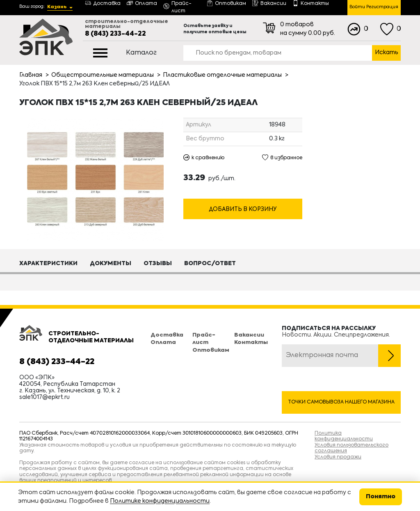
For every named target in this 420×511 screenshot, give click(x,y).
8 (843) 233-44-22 (115, 34)
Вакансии (249, 335)
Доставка (167, 335)
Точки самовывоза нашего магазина (341, 402)
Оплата (163, 343)
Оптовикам (211, 350)
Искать (387, 53)
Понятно (381, 497)
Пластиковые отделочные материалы (222, 75)
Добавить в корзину (243, 210)
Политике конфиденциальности (160, 501)
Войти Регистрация (374, 7)
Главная (31, 75)
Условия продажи (338, 457)
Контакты (251, 343)
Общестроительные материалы (103, 75)
